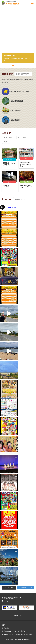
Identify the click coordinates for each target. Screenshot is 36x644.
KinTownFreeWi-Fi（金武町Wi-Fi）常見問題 (17, 634)
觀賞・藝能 (8, 137)
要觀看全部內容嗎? (23, 74)
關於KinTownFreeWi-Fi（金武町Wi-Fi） (15, 631)
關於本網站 (6, 628)
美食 (5, 142)
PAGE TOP (18, 615)
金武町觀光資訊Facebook (11, 598)
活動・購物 (22, 137)
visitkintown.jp (11, 3)
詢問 (3, 625)
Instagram (19, 199)
